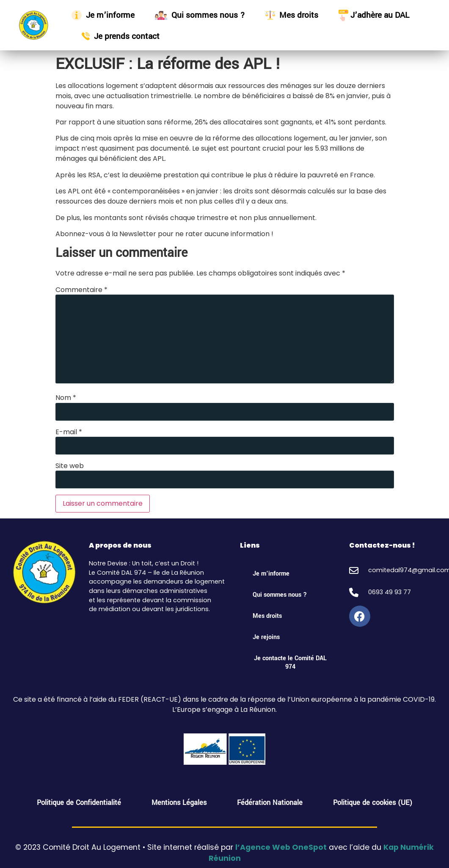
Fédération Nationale (270, 803)
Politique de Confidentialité (79, 803)
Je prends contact (121, 36)
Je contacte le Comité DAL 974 (290, 663)
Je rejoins (266, 637)
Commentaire (81, 290)
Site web (70, 466)
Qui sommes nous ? (200, 15)
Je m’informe (103, 15)
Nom (66, 398)
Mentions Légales (179, 803)
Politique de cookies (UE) (373, 803)
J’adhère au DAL (374, 15)
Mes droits (292, 15)
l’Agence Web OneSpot (281, 847)
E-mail (69, 432)
